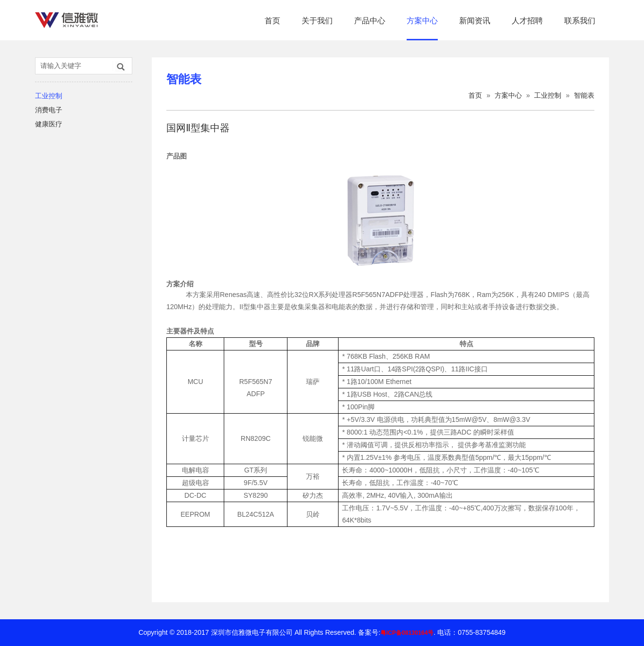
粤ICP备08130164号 (407, 633)
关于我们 (317, 21)
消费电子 (49, 110)
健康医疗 (49, 124)
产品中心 (370, 21)
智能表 (584, 95)
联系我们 (580, 21)
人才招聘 (527, 21)
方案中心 (422, 21)
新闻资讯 (475, 21)
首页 (272, 21)
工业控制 (49, 96)
